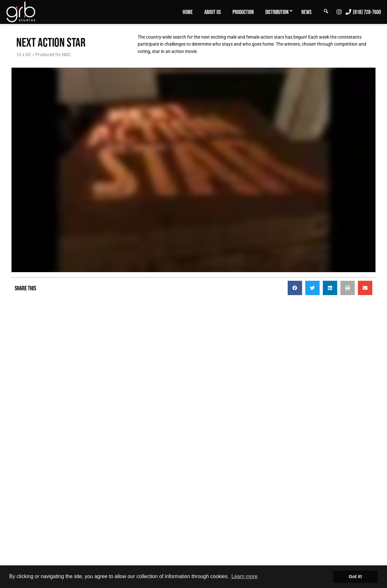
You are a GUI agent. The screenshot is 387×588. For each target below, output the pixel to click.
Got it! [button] (355, 577)
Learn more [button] (245, 576)
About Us (213, 12)
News (307, 12)
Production (243, 12)
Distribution (277, 12)
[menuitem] (188, 12)
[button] (295, 288)
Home (188, 12)
